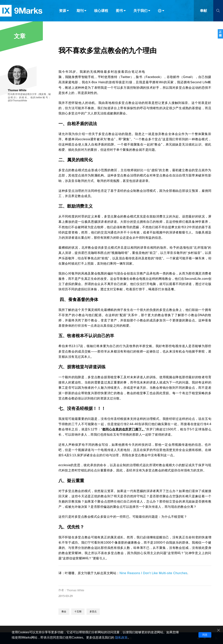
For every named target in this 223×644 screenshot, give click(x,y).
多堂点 (93, 612)
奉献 (204, 11)
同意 (205, 635)
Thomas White (75, 590)
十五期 (78, 612)
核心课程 (101, 11)
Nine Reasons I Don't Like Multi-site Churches (153, 573)
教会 (64, 612)
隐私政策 (121, 637)
